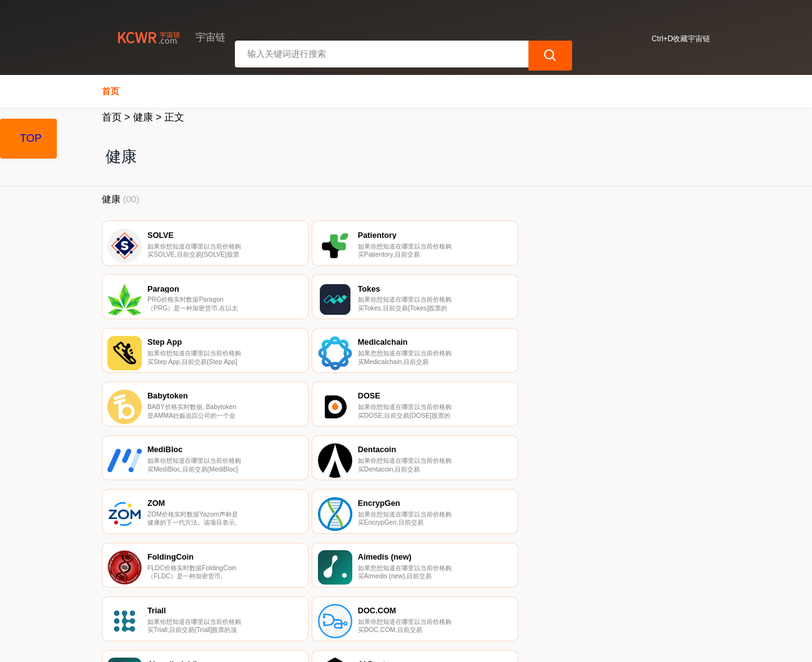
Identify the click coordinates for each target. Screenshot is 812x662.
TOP (31, 138)
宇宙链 (300, 642)
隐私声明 (305, 594)
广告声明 (369, 594)
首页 (111, 91)
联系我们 (243, 594)
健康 (143, 117)
